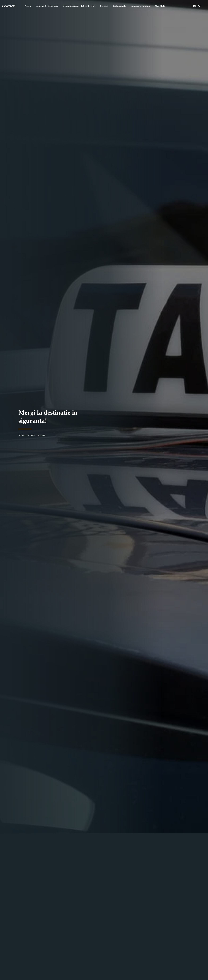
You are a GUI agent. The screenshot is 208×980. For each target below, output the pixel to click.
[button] (180, 6)
